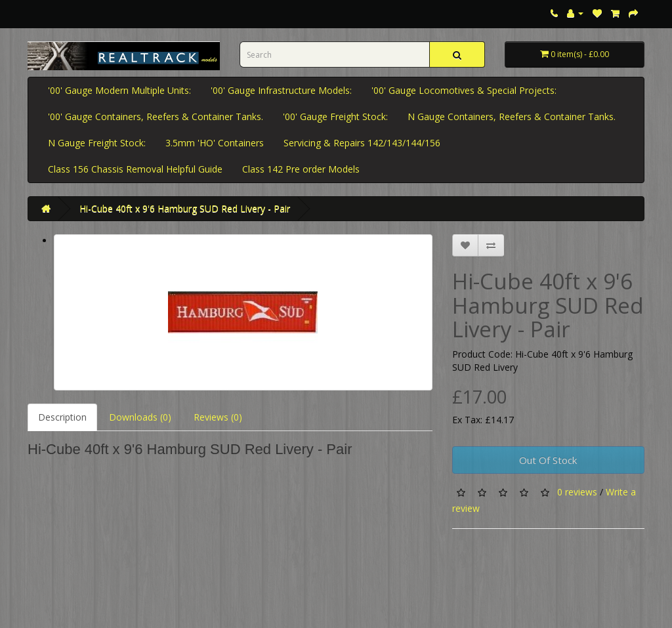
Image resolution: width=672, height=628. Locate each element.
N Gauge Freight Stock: (97, 143)
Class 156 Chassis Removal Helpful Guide (135, 169)
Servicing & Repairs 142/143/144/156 (362, 143)
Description (62, 417)
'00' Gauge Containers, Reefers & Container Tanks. (156, 116)
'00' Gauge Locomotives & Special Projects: (464, 90)
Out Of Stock (548, 460)
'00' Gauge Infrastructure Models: (281, 90)
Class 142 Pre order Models (301, 169)
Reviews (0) (218, 417)
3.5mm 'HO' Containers (215, 143)
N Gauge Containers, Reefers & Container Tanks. (512, 116)
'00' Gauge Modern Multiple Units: (119, 90)
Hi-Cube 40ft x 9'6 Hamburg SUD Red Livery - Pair (185, 208)
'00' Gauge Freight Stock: (335, 116)
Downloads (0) (140, 417)
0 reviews (577, 492)
